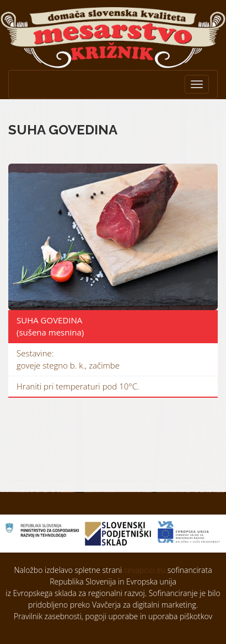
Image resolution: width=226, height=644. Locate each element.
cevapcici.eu (145, 570)
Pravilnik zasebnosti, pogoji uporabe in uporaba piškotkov (113, 616)
